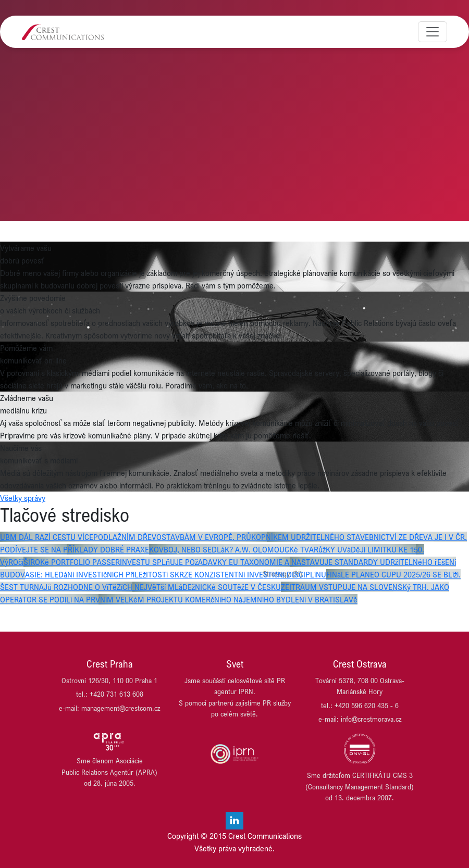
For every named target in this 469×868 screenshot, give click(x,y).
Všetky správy (23, 498)
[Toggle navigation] (433, 32)
